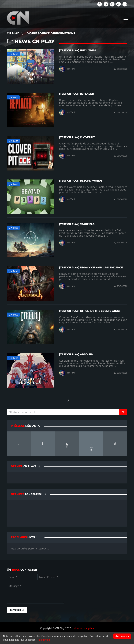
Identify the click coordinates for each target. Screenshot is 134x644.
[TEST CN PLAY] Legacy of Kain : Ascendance (91, 268)
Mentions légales (84, 628)
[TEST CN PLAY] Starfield (77, 224)
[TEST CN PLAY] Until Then (77, 50)
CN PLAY (13, 33)
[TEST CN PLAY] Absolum (76, 354)
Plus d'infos (43, 640)
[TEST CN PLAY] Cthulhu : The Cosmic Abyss (90, 311)
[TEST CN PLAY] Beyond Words (81, 181)
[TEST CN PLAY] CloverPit (77, 137)
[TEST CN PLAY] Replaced (77, 94)
